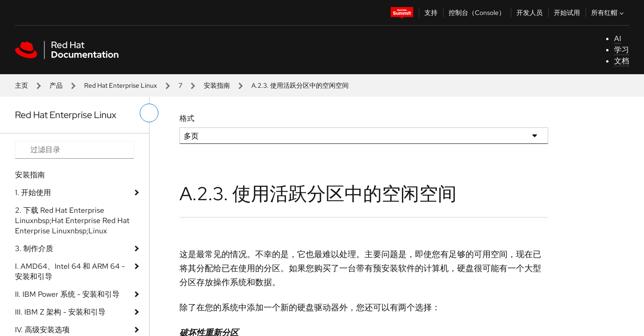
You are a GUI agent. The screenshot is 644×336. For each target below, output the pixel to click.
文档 (622, 61)
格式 (187, 118)
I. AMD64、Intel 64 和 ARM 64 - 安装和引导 (70, 271)
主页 (21, 85)
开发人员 (530, 13)
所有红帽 (608, 13)
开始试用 (567, 13)
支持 (431, 13)
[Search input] (75, 150)
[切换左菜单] (149, 113)
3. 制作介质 (34, 248)
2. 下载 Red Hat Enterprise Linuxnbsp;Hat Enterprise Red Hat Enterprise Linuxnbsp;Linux (72, 220)
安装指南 (217, 85)
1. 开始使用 (33, 192)
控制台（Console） (477, 13)
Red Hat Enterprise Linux (121, 85)
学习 (622, 50)
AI (618, 38)
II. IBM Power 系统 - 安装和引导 (67, 294)
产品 (56, 85)
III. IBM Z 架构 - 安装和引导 (60, 312)
